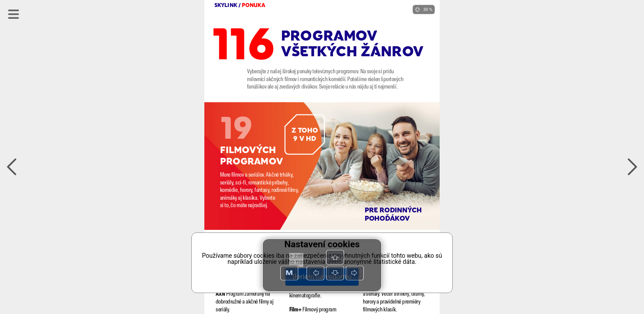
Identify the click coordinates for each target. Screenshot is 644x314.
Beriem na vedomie (322, 277)
